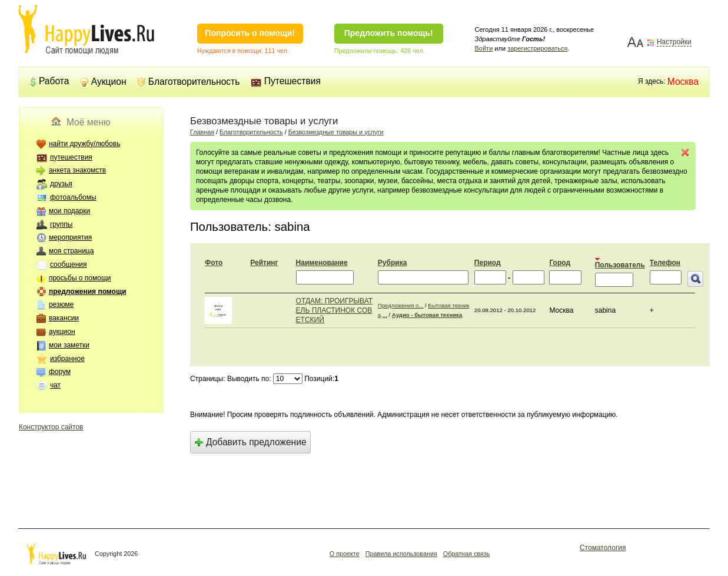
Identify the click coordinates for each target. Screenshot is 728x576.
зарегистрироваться (537, 48)
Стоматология (603, 548)
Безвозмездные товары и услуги (336, 132)
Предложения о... (401, 305)
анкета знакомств (77, 170)
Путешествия (286, 81)
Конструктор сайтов (51, 427)
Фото (214, 263)
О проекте (345, 554)
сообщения (69, 264)
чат (55, 385)
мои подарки (69, 211)
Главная (202, 132)
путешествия (71, 157)
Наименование (322, 263)
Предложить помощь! (389, 33)
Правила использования (401, 554)
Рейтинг (264, 263)
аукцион (62, 332)
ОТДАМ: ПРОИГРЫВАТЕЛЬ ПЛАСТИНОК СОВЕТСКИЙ (335, 310)
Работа (49, 81)
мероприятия (70, 237)
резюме (61, 304)
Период (488, 263)
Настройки (674, 42)
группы (62, 224)
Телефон (665, 263)
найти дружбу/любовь (85, 144)
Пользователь (620, 265)
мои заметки (69, 345)
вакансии (64, 318)
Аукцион (103, 82)
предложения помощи (87, 292)
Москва (683, 82)
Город (560, 263)
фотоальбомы (73, 197)
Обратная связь (467, 554)
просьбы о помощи (80, 278)
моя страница (71, 251)
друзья (61, 184)
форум (60, 372)
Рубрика (392, 263)
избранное (67, 359)
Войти (484, 48)
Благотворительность (189, 82)
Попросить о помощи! (250, 33)
